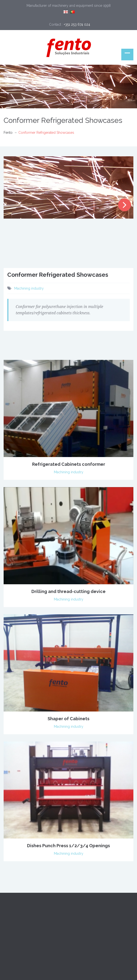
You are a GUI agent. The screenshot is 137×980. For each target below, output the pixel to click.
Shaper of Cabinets (68, 719)
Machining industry (29, 288)
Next (125, 205)
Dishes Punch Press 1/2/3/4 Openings (68, 846)
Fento (8, 133)
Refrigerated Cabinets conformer (69, 464)
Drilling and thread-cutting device (68, 591)
